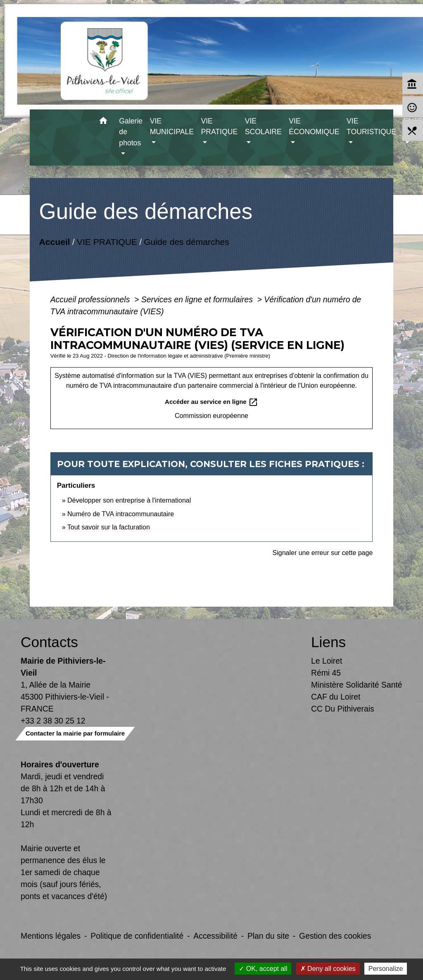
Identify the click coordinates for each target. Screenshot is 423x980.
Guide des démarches (187, 241)
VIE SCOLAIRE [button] (263, 126)
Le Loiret (327, 661)
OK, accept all (263, 969)
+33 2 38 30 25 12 (53, 721)
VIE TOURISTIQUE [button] (371, 126)
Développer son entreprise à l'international (129, 500)
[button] (103, 122)
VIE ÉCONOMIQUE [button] (314, 126)
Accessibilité (215, 936)
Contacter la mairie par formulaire (75, 733)
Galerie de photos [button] (131, 132)
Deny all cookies (328, 969)
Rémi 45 (326, 673)
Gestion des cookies (335, 936)
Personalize (386, 969)
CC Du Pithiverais (343, 709)
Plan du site (268, 936)
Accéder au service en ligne (211, 402)
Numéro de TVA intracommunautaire (121, 514)
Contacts (49, 642)
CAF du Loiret (336, 697)
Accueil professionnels (91, 299)
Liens (328, 642)
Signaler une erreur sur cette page (323, 553)
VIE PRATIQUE (107, 241)
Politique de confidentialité (137, 936)
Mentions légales (51, 936)
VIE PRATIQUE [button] (220, 126)
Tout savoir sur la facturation (109, 527)
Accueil (54, 241)
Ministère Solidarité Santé (357, 685)
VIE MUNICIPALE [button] (172, 126)
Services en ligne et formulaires (198, 299)
